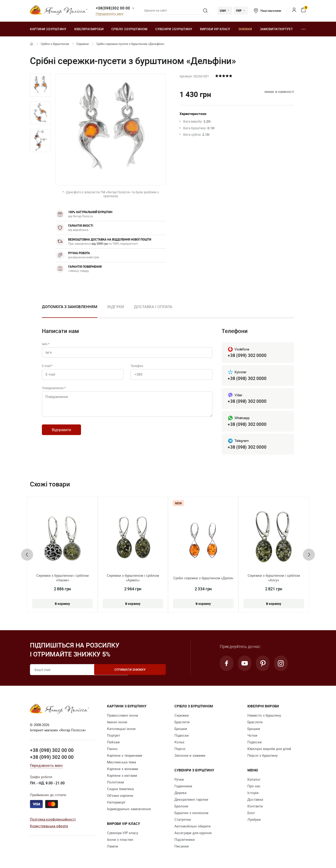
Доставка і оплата (153, 307)
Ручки (179, 781)
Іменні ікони (117, 723)
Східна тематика (120, 790)
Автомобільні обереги (193, 827)
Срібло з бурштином (129, 29)
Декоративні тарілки (191, 801)
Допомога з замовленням (70, 307)
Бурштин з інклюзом (191, 814)
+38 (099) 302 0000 (247, 355)
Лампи (113, 847)
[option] (41, 85)
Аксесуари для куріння (193, 834)
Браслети (182, 723)
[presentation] (27, 556)
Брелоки (181, 807)
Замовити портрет (276, 29)
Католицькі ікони (121, 730)
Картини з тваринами (125, 757)
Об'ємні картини (120, 797)
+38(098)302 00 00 (113, 8)
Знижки (245, 29)
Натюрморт (116, 803)
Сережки (83, 44)
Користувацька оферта (49, 827)
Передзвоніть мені (110, 14)
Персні (180, 750)
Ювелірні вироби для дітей (269, 750)
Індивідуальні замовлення (129, 810)
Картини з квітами (122, 777)
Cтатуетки (183, 821)
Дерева (180, 794)
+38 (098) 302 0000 (247, 379)
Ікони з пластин (120, 841)
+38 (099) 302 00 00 (52, 758)
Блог (251, 814)
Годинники (183, 787)
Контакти (255, 807)
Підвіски (182, 737)
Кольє (180, 743)
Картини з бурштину (48, 29)
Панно (112, 750)
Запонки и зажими (190, 757)
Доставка (255, 801)
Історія (253, 794)
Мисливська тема (122, 763)
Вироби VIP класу (215, 29)
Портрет (114, 737)
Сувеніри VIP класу (123, 834)
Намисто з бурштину (264, 717)
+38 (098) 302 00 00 (52, 751)
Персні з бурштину (262, 757)
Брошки (181, 730)
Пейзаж (113, 743)
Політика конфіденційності (53, 820)
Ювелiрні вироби (89, 29)
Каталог (254, 781)
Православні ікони (123, 717)
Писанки (182, 847)
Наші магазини (267, 11)
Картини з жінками (123, 770)
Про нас (254, 787)
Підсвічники (185, 841)
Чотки (252, 737)
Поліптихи (116, 783)
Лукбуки (254, 821)
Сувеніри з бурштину (174, 29)
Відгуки (116, 307)
